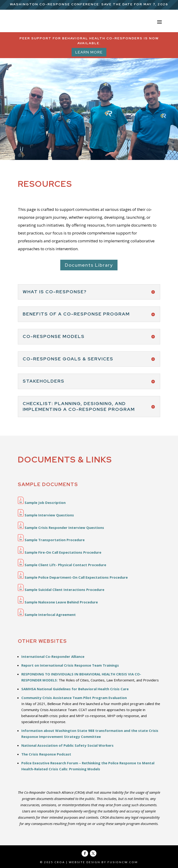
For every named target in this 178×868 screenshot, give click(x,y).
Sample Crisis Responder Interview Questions (61, 528)
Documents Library (89, 265)
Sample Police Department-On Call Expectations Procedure (73, 577)
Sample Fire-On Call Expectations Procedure (60, 552)
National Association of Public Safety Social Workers (67, 745)
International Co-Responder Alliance (53, 656)
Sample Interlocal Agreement (47, 615)
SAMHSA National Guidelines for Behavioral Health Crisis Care (75, 689)
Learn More (89, 52)
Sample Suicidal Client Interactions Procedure (61, 590)
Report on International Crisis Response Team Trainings (70, 665)
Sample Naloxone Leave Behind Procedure (58, 602)
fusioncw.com (123, 862)
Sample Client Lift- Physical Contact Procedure (62, 565)
